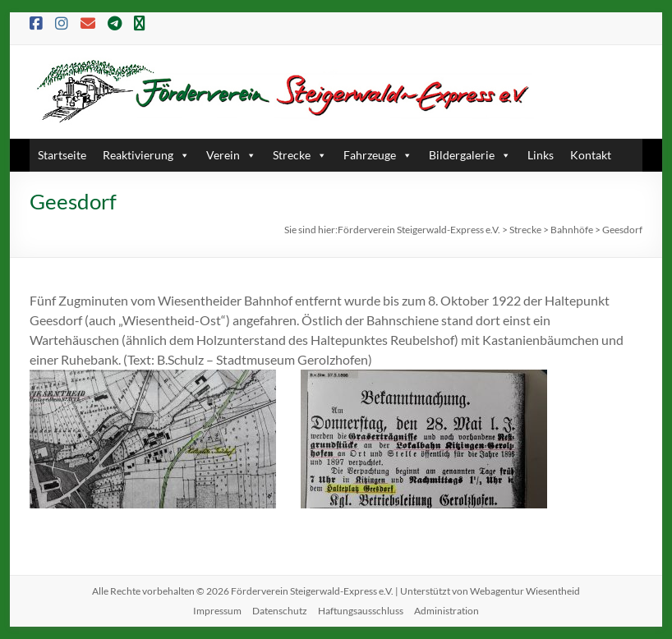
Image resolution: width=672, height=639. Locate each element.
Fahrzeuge (378, 155)
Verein (231, 155)
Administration (446, 611)
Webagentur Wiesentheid (525, 591)
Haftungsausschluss (361, 611)
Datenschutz (280, 611)
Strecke (300, 155)
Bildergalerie (470, 155)
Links (541, 155)
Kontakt (591, 155)
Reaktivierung (146, 155)
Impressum (217, 611)
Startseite (62, 155)
